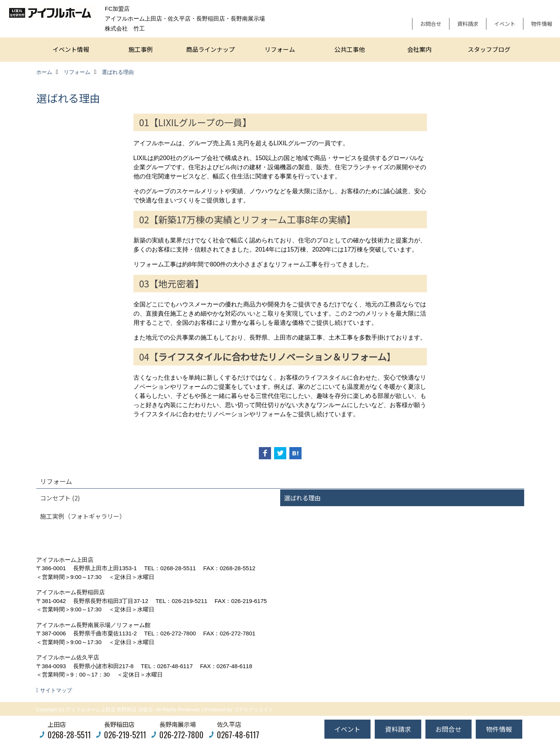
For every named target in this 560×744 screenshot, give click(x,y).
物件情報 (542, 24)
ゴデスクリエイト (254, 710)
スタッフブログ (489, 49)
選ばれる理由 (302, 498)
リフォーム (280, 49)
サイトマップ (56, 690)
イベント (505, 24)
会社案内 (419, 49)
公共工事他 (350, 49)
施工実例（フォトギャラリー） (83, 516)
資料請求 (468, 24)
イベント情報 (71, 49)
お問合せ (431, 24)
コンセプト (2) (60, 498)
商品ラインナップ (210, 49)
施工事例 (141, 49)
